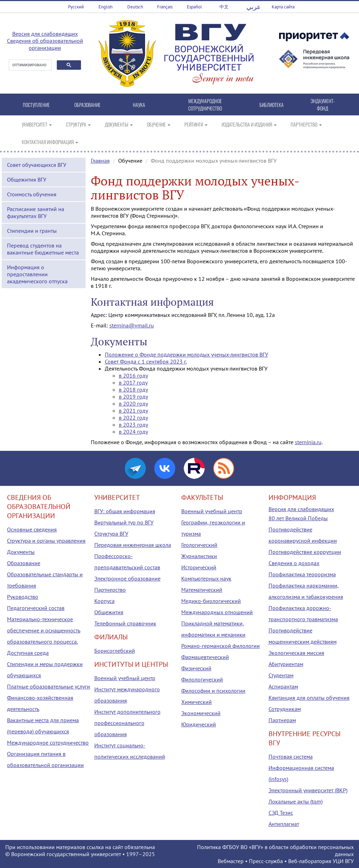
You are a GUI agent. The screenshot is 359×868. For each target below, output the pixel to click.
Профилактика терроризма (302, 574)
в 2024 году (133, 432)
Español (194, 7)
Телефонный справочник (125, 623)
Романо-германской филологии (221, 646)
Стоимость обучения (32, 194)
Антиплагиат (284, 824)
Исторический (199, 567)
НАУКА (139, 105)
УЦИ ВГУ (343, 861)
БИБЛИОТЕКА (272, 105)
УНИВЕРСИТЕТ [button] (37, 124)
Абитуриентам (286, 664)
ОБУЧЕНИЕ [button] (159, 124)
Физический (196, 668)
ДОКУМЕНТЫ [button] (119, 124)
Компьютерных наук (206, 578)
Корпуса (104, 601)
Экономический (201, 713)
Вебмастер (231, 861)
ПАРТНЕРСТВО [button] (306, 124)
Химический (197, 702)
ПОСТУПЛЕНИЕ (36, 105)
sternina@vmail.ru (132, 325)
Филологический (202, 679)
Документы (21, 552)
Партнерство (110, 590)
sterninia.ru (308, 442)
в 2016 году (133, 375)
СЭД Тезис (281, 813)
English (106, 7)
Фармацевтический (205, 657)
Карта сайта (283, 7)
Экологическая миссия (296, 653)
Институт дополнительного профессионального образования (127, 723)
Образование (24, 563)
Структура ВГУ (111, 534)
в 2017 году (133, 382)
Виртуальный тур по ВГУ (124, 522)
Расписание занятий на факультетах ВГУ (36, 212)
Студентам (281, 675)
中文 (224, 7)
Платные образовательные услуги (49, 686)
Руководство (23, 597)
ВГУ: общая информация (125, 511)
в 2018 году (133, 389)
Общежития (109, 612)
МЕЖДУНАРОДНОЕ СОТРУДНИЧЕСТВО (205, 104)
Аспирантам (283, 686)
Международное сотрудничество (48, 742)
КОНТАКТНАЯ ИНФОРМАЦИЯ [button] (50, 142)
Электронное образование (127, 578)
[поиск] (30, 65)
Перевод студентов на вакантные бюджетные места (43, 249)
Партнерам (282, 720)
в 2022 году (133, 418)
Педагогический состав (36, 608)
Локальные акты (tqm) (296, 801)
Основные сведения (32, 529)
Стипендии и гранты (32, 231)
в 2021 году (133, 411)
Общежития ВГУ (27, 179)
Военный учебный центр (125, 678)
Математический (202, 590)
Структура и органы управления (46, 541)
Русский (76, 7)
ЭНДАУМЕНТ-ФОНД (323, 104)
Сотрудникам (285, 709)
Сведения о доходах (294, 563)
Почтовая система (291, 757)
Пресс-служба (266, 861)
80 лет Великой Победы (298, 518)
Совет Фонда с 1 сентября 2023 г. (146, 361)
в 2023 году (133, 425)
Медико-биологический (211, 601)
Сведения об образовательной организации (45, 44)
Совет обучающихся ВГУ (37, 165)
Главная (100, 161)
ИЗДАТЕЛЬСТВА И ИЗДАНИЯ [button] (249, 124)
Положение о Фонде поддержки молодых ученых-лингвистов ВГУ (187, 354)
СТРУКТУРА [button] (78, 124)
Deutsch (135, 7)
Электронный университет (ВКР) (308, 790)
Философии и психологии (213, 691)
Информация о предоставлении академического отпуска (37, 274)
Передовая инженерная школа (133, 545)
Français (165, 7)
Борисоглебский (115, 651)
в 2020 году (133, 404)
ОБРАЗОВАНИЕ (87, 105)
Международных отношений (217, 612)
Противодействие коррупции (305, 552)
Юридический (199, 724)
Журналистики (199, 556)
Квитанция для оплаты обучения (309, 698)
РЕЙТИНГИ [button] (196, 124)
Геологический (199, 545)
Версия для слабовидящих (45, 34)
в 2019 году (133, 396)
